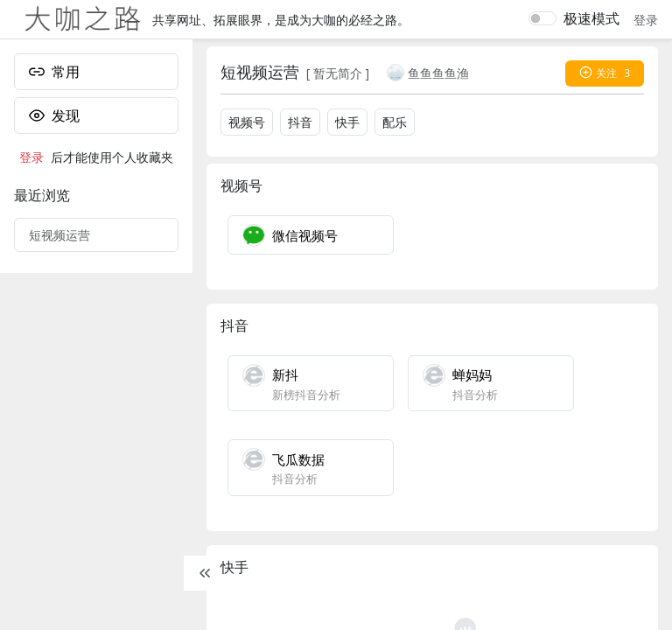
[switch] (542, 18)
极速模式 (591, 18)
